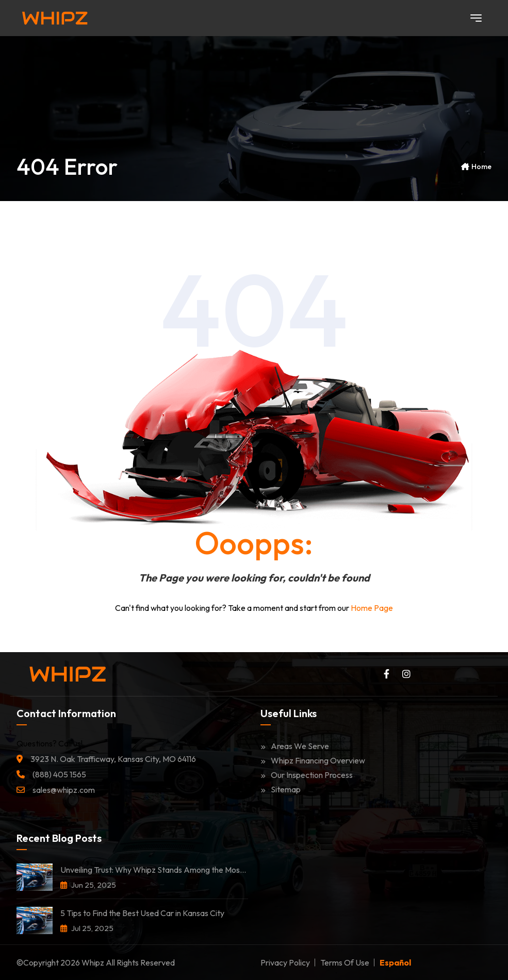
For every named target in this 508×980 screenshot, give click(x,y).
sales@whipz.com (64, 790)
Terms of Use (345, 962)
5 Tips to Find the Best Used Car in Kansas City (142, 913)
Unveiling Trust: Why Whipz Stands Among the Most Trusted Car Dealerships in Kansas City (154, 870)
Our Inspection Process (307, 775)
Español (395, 962)
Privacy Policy (285, 962)
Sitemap (281, 789)
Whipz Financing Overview (313, 760)
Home (481, 167)
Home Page (372, 608)
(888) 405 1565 (59, 774)
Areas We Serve (295, 746)
